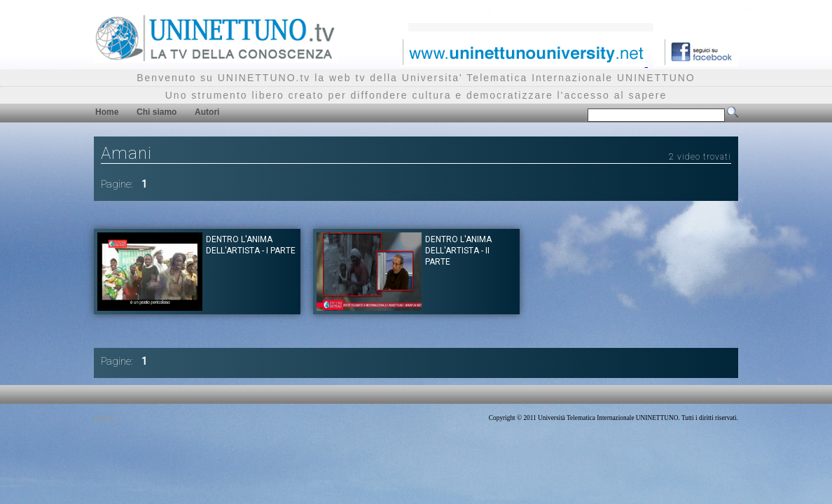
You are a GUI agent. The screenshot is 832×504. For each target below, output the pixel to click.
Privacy (104, 418)
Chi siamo (157, 112)
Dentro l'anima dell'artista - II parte (458, 251)
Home (107, 112)
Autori (207, 112)
